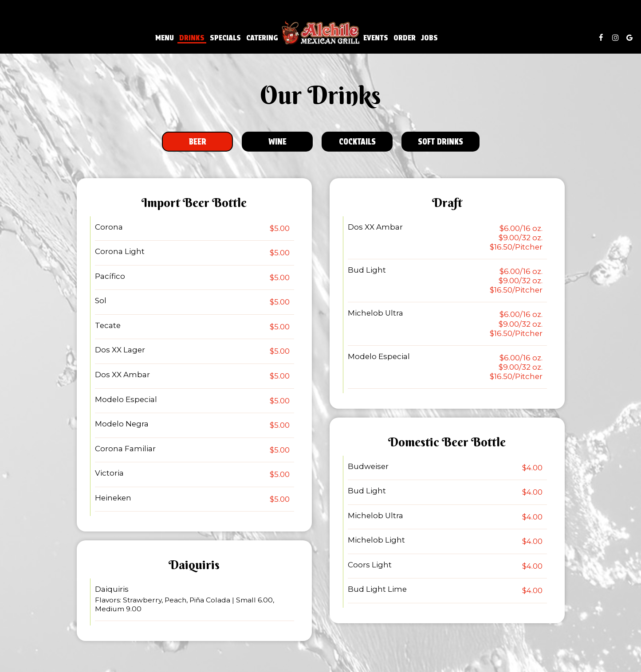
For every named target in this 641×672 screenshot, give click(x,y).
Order (405, 38)
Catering (262, 38)
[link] (321, 33)
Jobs (429, 38)
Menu (165, 38)
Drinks (192, 38)
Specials (225, 38)
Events (376, 38)
